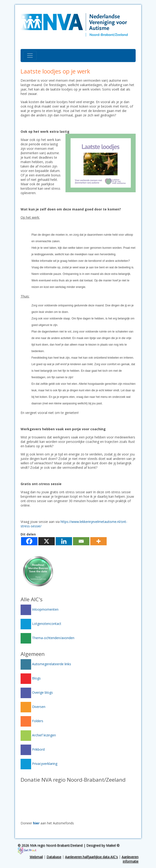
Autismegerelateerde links (46, 664)
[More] (98, 541)
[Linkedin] (64, 541)
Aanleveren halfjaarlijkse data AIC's (91, 857)
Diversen (33, 707)
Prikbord (33, 749)
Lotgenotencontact (41, 624)
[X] (47, 541)
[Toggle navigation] (30, 56)
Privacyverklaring (39, 764)
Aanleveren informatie (130, 859)
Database (54, 857)
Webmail (36, 857)
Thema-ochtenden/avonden (47, 638)
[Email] (81, 541)
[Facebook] (29, 541)
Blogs (31, 678)
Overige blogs (37, 692)
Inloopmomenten (40, 609)
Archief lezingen (38, 735)
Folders (32, 721)
